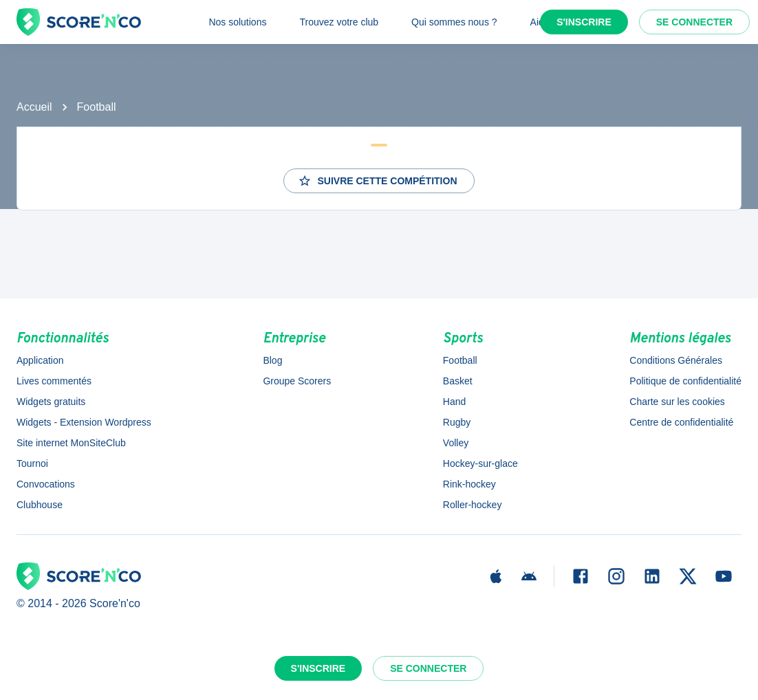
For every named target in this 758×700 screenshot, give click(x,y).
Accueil (34, 107)
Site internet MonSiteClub (71, 443)
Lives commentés (54, 381)
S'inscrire (584, 22)
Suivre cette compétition (377, 181)
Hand (454, 402)
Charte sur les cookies (677, 402)
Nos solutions (237, 22)
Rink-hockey (469, 484)
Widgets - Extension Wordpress (84, 422)
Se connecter (694, 22)
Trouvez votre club (339, 22)
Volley (456, 443)
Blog (272, 360)
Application (40, 360)
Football (97, 107)
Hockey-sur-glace (480, 463)
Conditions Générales (676, 360)
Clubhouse (40, 505)
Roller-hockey (473, 505)
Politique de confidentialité (685, 381)
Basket (458, 381)
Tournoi (32, 463)
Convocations (46, 484)
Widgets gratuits (51, 402)
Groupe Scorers (297, 381)
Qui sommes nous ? (454, 22)
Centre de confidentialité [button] (681, 422)
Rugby (457, 422)
